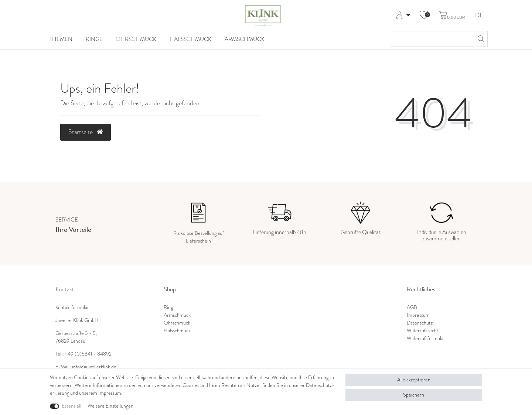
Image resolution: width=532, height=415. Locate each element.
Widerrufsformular (426, 338)
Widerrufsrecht (423, 331)
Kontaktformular (72, 307)
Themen (61, 39)
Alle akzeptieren (414, 380)
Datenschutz (420, 323)
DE (479, 16)
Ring (168, 307)
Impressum (418, 315)
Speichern (414, 395)
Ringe (94, 39)
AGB (412, 307)
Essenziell (71, 406)
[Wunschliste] (424, 16)
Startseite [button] (86, 132)
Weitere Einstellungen (110, 406)
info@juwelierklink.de (94, 367)
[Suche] (480, 39)
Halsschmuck (190, 39)
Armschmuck (245, 39)
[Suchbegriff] (431, 39)
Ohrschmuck (136, 39)
